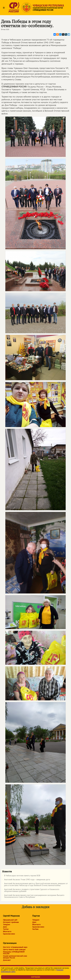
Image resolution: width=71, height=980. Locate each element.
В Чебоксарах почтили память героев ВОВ (21, 876)
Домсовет (7, 960)
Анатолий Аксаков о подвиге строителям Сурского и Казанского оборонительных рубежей (31, 890)
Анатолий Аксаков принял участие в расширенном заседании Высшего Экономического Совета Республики (33, 896)
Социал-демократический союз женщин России (15, 957)
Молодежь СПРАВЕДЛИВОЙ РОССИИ (14, 953)
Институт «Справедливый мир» (15, 947)
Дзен (5, 927)
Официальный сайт (10, 920)
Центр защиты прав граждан (14, 949)
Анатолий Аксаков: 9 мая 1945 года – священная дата (26, 880)
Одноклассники (9, 934)
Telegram (7, 925)
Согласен (35, 977)
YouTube (35, 929)
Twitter (6, 929)
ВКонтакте (7, 932)
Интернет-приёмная (11, 922)
